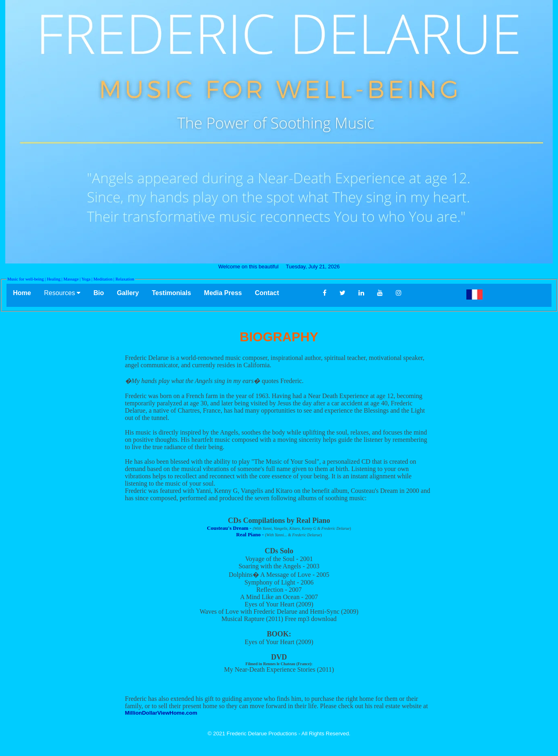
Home (22, 293)
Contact (282, 293)
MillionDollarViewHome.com (161, 713)
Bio (99, 293)
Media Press (223, 293)
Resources (62, 293)
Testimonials (171, 293)
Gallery (128, 293)
